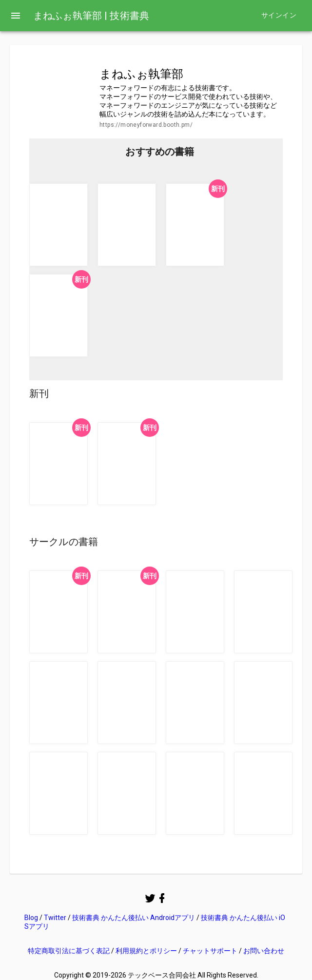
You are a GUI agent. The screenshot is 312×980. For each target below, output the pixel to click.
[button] (58, 225)
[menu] (16, 16)
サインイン (279, 15)
